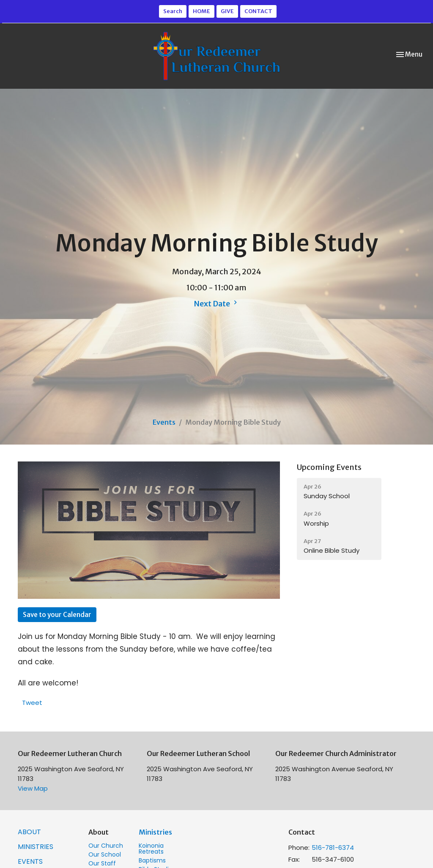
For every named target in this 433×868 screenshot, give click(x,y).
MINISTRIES (36, 847)
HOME (201, 11)
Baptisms (152, 860)
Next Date (216, 303)
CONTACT (258, 11)
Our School (105, 854)
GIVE (227, 11)
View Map (33, 788)
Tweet (32, 703)
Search (173, 11)
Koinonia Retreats (151, 849)
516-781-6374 (333, 848)
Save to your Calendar (57, 615)
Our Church (106, 846)
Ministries (155, 832)
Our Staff (102, 863)
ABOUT (29, 832)
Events (164, 422)
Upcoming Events (329, 467)
